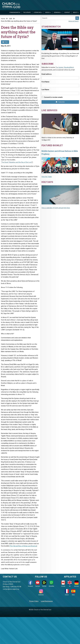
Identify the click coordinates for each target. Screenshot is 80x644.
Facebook (30, 584)
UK (70, 584)
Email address (47, 74)
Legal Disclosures (47, 601)
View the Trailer (47, 177)
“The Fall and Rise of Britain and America (23, 546)
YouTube (38, 584)
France (67, 592)
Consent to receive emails (53, 97)
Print (5, 42)
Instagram (41, 592)
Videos (47, 12)
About (75, 12)
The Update (27, 12)
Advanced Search (74, 21)
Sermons (57, 12)
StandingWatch (15, 12)
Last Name (45, 90)
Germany (76, 584)
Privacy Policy (34, 601)
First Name (45, 82)
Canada (63, 584)
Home (3, 19)
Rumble (44, 584)
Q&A (11, 19)
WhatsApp (51, 584)
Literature (37, 12)
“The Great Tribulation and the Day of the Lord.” (17, 162)
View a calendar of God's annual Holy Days (56, 208)
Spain (73, 592)
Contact (67, 12)
